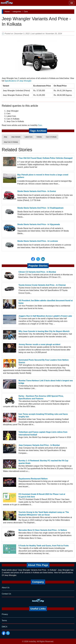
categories (17, 12)
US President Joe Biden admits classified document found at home (46, 302)
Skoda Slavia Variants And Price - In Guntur (37, 191)
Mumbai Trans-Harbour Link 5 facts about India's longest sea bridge (46, 382)
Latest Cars (29, 137)
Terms (4, 620)
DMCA (5, 627)
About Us (6, 588)
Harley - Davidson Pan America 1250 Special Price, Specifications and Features (41, 397)
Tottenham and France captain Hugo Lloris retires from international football (43, 433)
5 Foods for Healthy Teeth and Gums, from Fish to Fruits (44, 546)
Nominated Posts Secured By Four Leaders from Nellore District (44, 361)
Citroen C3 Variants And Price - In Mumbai (37, 272)
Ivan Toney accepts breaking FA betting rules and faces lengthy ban (43, 415)
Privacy (5, 614)
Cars (26, 12)
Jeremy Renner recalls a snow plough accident (39, 344)
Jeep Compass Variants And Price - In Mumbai (39, 445)
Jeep (5, 137)
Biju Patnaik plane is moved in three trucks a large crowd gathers (43, 176)
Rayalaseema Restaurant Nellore (33, 479)
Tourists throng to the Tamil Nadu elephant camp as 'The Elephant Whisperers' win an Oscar (44, 513)
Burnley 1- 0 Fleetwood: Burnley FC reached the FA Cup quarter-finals (43, 462)
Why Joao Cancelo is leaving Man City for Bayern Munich (44, 331)
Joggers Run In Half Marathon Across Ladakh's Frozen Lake (45, 316)
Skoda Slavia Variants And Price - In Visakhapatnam (40, 208)
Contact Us (6, 594)
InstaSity (32, 641)
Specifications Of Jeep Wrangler (18, 81)
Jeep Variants (16, 137)
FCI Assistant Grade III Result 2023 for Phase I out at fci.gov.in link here (42, 495)
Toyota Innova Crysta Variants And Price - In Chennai (42, 285)
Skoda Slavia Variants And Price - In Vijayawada (39, 224)
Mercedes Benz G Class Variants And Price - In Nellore (43, 530)
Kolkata (39, 137)
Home (7, 12)
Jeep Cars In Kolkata (11, 142)
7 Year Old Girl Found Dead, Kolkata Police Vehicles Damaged (45, 158)
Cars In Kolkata (51, 137)
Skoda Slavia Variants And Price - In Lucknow (38, 241)
